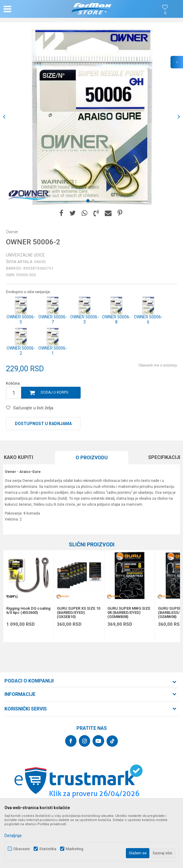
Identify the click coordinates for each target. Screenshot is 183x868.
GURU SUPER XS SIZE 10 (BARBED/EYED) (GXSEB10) (79, 613)
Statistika (48, 849)
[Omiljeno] (165, 13)
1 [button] (89, 202)
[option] (91, 117)
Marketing (75, 849)
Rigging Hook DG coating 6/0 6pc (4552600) (28, 611)
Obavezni (22, 849)
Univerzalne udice (25, 255)
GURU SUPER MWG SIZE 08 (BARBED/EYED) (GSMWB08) (129, 613)
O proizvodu (92, 458)
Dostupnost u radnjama (43, 424)
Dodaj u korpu (55, 392)
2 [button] (94, 202)
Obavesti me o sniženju (158, 365)
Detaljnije (13, 836)
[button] (30, 9)
